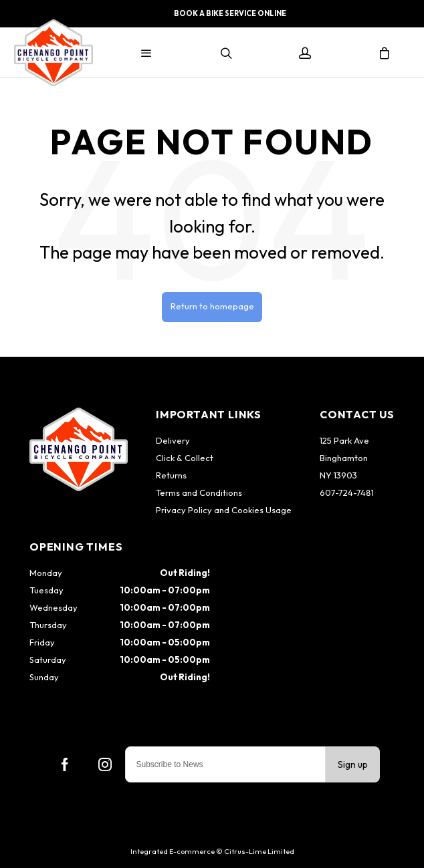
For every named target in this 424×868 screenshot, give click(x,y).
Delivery (173, 440)
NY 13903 (338, 475)
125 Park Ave (344, 440)
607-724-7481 (347, 492)
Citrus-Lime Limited (259, 851)
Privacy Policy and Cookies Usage (224, 510)
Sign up (353, 764)
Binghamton (344, 458)
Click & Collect (185, 458)
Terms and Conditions (199, 492)
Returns (171, 475)
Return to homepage (212, 306)
